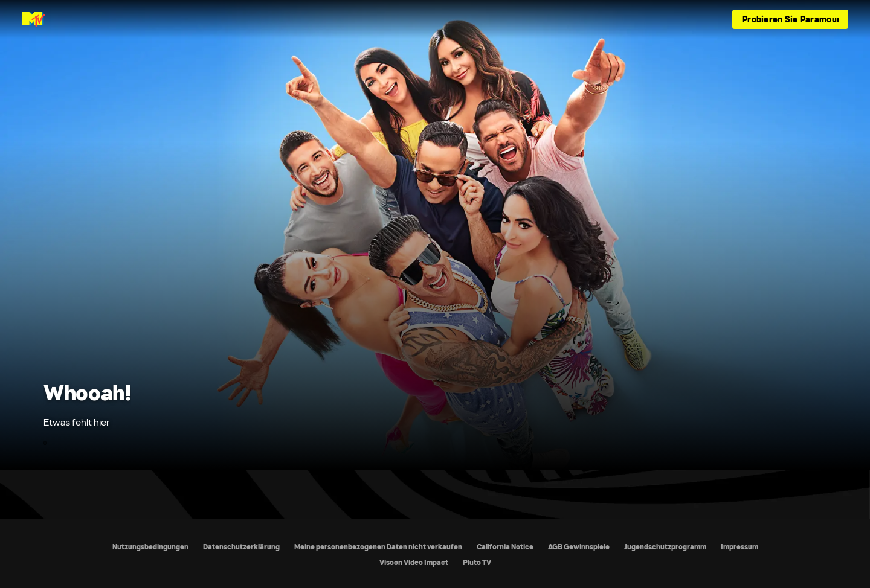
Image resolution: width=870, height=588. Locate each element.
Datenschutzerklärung (241, 547)
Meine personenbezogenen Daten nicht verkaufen (378, 547)
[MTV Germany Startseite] (34, 19)
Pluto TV (477, 562)
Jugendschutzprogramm (665, 547)
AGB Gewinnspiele (579, 547)
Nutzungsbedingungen (150, 547)
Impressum (739, 547)
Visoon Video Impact (414, 562)
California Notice (505, 547)
